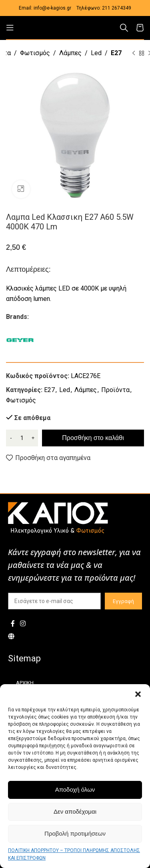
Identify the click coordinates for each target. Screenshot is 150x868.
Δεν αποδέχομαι (75, 811)
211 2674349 (117, 8)
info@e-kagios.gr (52, 8)
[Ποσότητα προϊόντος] (22, 438)
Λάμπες (70, 53)
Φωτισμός (35, 53)
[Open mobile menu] (10, 28)
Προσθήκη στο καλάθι (93, 438)
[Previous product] (134, 54)
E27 (116, 53)
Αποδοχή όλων (75, 789)
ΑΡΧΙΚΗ (25, 683)
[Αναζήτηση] (124, 28)
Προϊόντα (115, 390)
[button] (138, 694)
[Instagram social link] (23, 624)
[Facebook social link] (13, 624)
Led (96, 53)
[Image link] (58, 518)
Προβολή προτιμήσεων (75, 833)
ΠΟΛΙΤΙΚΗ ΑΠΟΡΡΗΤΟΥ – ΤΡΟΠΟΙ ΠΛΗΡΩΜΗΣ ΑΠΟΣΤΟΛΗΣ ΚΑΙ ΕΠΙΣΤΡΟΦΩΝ (74, 854)
